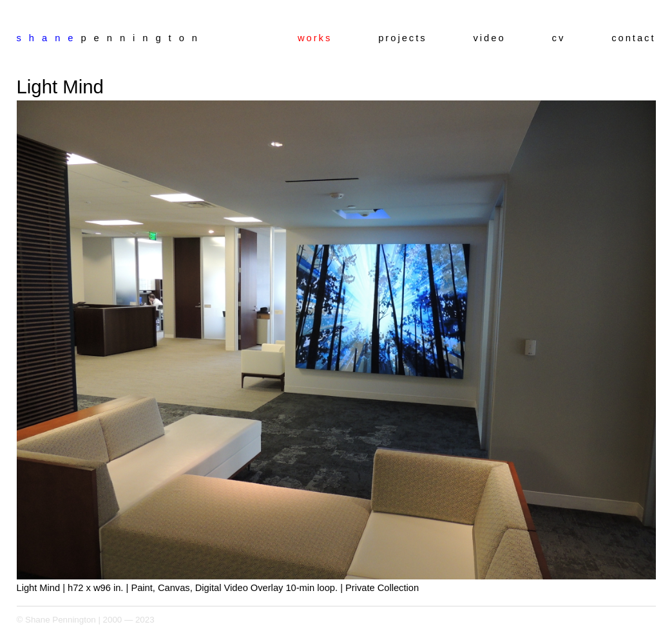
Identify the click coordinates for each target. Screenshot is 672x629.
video (490, 38)
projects (402, 38)
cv (559, 38)
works (315, 38)
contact (633, 38)
